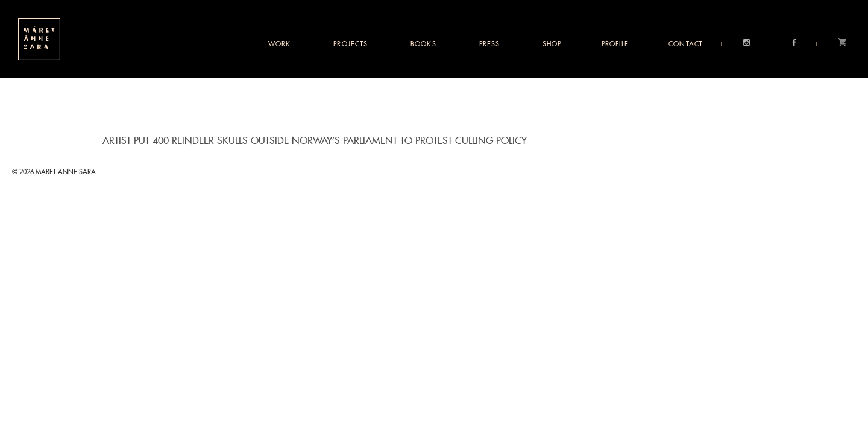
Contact (686, 44)
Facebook (794, 42)
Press (490, 44)
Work (279, 44)
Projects (351, 44)
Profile (615, 44)
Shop (552, 44)
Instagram (747, 42)
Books (423, 44)
